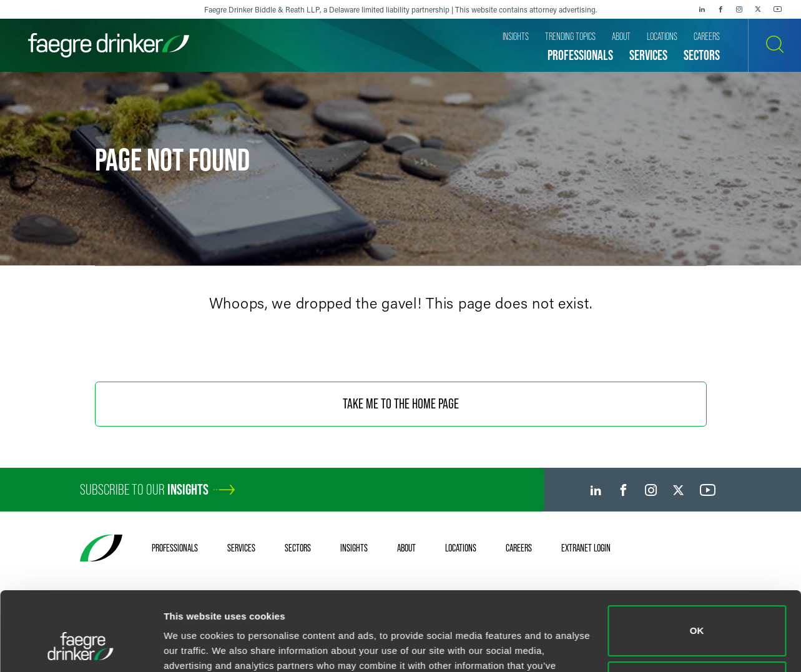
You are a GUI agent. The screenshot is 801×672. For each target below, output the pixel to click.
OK (697, 563)
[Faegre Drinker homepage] (109, 45)
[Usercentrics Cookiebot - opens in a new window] (81, 648)
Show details (193, 647)
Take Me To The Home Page (401, 404)
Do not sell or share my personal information (697, 619)
